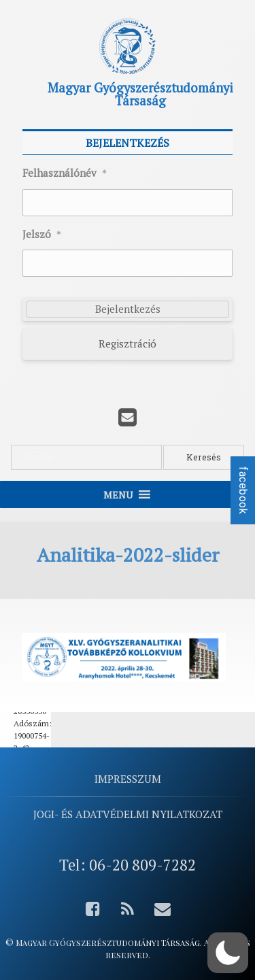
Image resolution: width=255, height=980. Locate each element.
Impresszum (128, 779)
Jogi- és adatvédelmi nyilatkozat (128, 814)
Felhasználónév (65, 173)
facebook (243, 490)
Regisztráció (128, 343)
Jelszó (42, 235)
